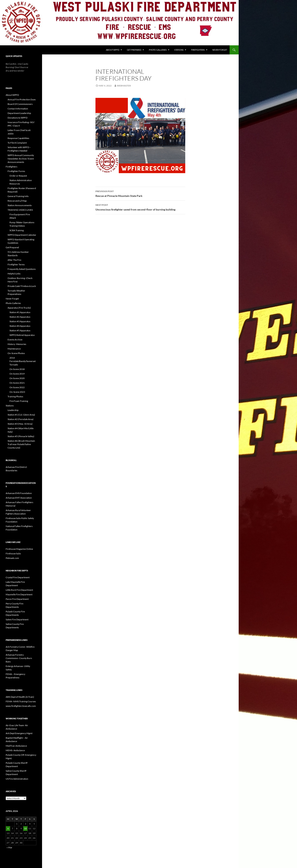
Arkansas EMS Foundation (19, 493)
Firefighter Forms (16, 171)
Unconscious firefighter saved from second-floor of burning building (140, 207)
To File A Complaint (17, 143)
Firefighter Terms (16, 264)
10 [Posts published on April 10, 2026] (25, 828)
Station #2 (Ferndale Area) (21, 419)
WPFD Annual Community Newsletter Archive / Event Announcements (21, 159)
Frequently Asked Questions (22, 269)
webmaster (124, 86)
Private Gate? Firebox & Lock (22, 286)
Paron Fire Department (17, 599)
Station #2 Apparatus (20, 317)
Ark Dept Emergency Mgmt (19, 733)
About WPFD (113, 50)
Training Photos (15, 396)
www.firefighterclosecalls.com (21, 706)
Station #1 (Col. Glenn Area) (21, 415)
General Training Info (18, 196)
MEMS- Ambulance (15, 750)
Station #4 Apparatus (20, 326)
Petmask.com (12, 558)
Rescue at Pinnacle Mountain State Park (140, 193)
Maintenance (14, 349)
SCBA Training (17, 230)
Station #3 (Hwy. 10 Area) (20, 424)
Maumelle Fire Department (19, 594)
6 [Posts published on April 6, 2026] (8, 828)
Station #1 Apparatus (20, 312)
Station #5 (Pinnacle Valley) (21, 436)
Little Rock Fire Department (19, 590)
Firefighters (198, 50)
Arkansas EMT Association (19, 498)
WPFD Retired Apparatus (22, 335)
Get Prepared (134, 50)
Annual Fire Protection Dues (22, 99)
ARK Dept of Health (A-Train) (20, 697)
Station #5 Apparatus (20, 330)
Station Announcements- (20, 205)
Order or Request (18, 176)
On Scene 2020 (17, 378)
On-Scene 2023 (17, 392)
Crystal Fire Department (18, 577)
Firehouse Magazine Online (19, 549)
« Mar (9, 847)
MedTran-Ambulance (16, 746)
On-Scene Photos (16, 353)
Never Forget (220, 50)
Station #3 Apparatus (20, 321)
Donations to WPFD (18, 118)
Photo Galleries (158, 50)
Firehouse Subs (13, 553)
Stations (179, 50)
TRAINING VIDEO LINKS (20, 210)
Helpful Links (14, 274)
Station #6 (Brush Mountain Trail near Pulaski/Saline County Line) (21, 444)
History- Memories (17, 344)
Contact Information (18, 109)
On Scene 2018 (17, 369)
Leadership (13, 410)
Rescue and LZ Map (17, 201)
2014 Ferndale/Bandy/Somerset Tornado (23, 361)
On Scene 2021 (17, 383)
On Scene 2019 (17, 374)
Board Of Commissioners (20, 104)
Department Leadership (19, 113)
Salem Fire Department (17, 619)
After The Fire (14, 260)
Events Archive (15, 340)
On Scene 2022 (17, 387)
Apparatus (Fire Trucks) (19, 308)
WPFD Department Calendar (22, 235)
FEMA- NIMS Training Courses (21, 701)
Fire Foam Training (19, 401)
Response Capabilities (18, 138)
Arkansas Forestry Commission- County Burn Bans (19, 658)
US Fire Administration (17, 779)
